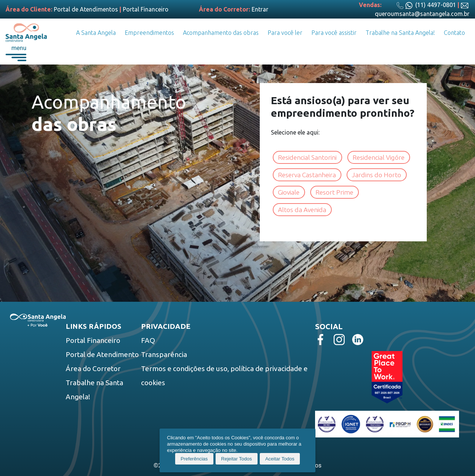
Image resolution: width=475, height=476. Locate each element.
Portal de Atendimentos (86, 9)
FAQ (148, 340)
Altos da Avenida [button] (302, 210)
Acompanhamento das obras (221, 33)
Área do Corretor (93, 368)
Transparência (164, 354)
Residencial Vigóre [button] (379, 157)
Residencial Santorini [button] (308, 157)
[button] (16, 53)
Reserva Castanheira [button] (307, 175)
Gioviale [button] (289, 192)
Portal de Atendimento (102, 354)
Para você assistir (334, 33)
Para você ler (285, 33)
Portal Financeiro (146, 9)
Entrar (260, 9)
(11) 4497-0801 (426, 5)
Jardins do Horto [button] (377, 175)
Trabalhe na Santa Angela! (400, 33)
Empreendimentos (149, 33)
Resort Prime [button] (335, 192)
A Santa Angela (96, 33)
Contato (454, 33)
